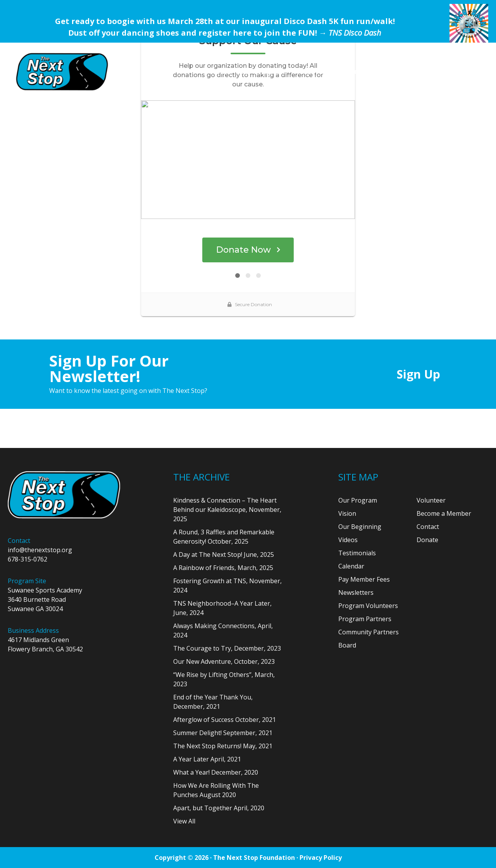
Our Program (262, 71)
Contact (428, 527)
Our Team (317, 71)
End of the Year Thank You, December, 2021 (213, 702)
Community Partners (369, 632)
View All (184, 821)
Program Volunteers (368, 606)
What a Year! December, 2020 (216, 772)
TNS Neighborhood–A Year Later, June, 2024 (222, 608)
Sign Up (418, 374)
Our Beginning (360, 527)
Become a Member (444, 513)
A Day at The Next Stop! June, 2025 (224, 555)
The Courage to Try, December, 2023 (227, 648)
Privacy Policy (321, 858)
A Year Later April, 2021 (207, 759)
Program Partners (365, 619)
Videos (348, 540)
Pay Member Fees (364, 579)
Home (221, 71)
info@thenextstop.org (40, 550)
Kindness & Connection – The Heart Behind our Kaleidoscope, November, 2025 (227, 510)
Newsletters (356, 592)
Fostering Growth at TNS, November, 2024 (227, 586)
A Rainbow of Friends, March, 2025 (223, 568)
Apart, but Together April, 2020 (219, 808)
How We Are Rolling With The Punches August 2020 (216, 790)
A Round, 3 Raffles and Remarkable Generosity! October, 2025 (224, 537)
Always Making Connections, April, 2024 (223, 630)
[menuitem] (221, 71)
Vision (347, 513)
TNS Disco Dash (355, 33)
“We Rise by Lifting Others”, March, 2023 (224, 679)
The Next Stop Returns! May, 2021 (223, 746)
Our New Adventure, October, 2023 (224, 661)
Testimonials (357, 553)
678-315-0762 (28, 559)
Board (347, 645)
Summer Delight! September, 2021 (223, 733)
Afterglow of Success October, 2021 (225, 720)
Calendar (351, 566)
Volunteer (431, 500)
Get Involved (371, 71)
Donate (421, 71)
